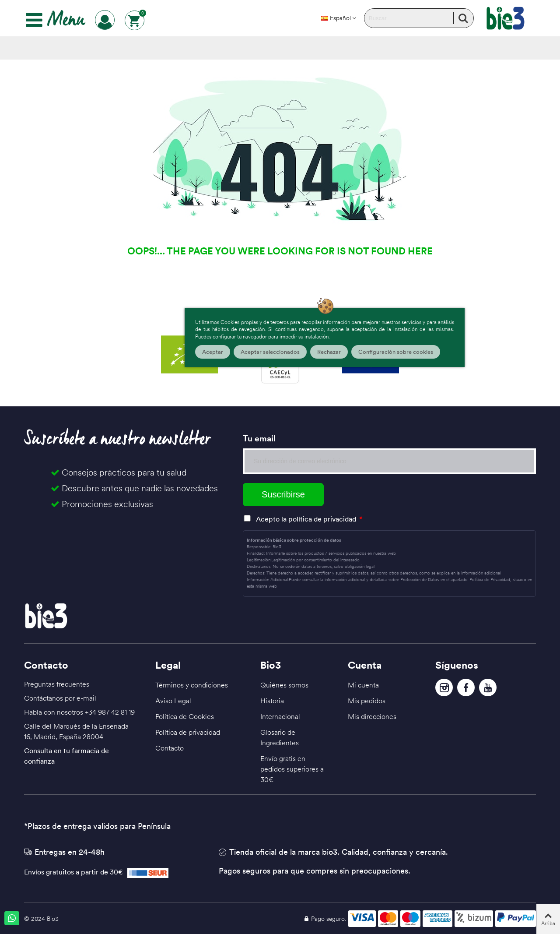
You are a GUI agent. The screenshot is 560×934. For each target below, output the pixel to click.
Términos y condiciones (192, 685)
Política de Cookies (185, 716)
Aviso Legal (173, 701)
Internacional (280, 716)
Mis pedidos (367, 701)
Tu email (259, 438)
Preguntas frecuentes (57, 684)
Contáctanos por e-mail (60, 698)
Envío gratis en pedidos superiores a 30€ (292, 769)
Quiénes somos (284, 685)
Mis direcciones (372, 716)
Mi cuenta (363, 685)
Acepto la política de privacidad (306, 519)
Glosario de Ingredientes (280, 737)
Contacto (170, 748)
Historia (272, 701)
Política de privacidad (188, 732)
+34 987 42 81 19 (110, 712)
